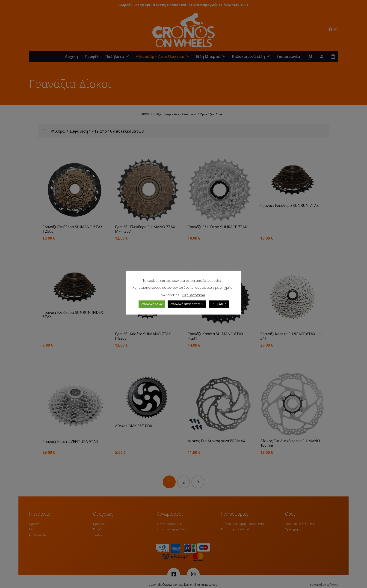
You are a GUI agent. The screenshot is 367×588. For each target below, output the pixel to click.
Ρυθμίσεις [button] (219, 304)
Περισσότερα (194, 295)
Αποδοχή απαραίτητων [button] (187, 304)
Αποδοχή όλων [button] (152, 304)
